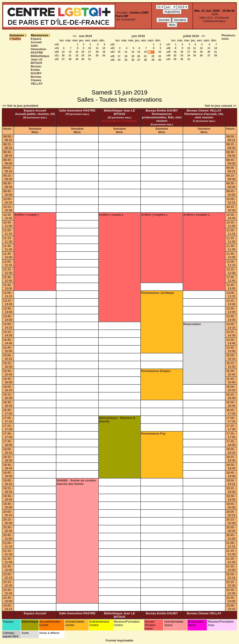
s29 (168, 52)
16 (83, 52)
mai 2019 (85, 36)
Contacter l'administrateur (216, 19)
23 (83, 55)
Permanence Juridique (157, 293)
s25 (112, 56)
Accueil (122, 13)
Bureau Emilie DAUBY (36, 70)
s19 (57, 48)
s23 (112, 48)
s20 (57, 52)
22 (77, 55)
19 (104, 52)
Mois (35, 132)
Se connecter (126, 19)
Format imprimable (120, 640)
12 (104, 48)
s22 (57, 59)
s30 (168, 55)
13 (63, 52)
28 (70, 59)
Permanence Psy (153, 434)
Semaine (35, 129)
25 (97, 55)
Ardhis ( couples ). (154, 215)
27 (63, 59)
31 (89, 59)
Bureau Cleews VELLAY (37, 80)
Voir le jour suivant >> (221, 106)
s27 (168, 44)
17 (89, 52)
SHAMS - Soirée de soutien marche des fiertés (76, 482)
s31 (168, 59)
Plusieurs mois (228, 37)
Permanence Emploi (156, 371)
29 (77, 59)
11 (97, 48)
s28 (168, 48)
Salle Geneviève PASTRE (39, 49)
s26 (112, 60)
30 (83, 59)
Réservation (192, 324)
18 (97, 52)
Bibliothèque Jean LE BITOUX (40, 59)
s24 (112, 52)
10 (89, 48)
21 (70, 55)
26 (104, 55)
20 (63, 55)
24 (89, 55)
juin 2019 (138, 36)
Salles (17, 39)
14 (70, 52)
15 (77, 52)
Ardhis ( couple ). (27, 215)
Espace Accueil (36, 40)
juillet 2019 (191, 36)
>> (203, 36)
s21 (57, 55)
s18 (57, 44)
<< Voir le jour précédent (20, 106)
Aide (215, 14)
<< (75, 36)
